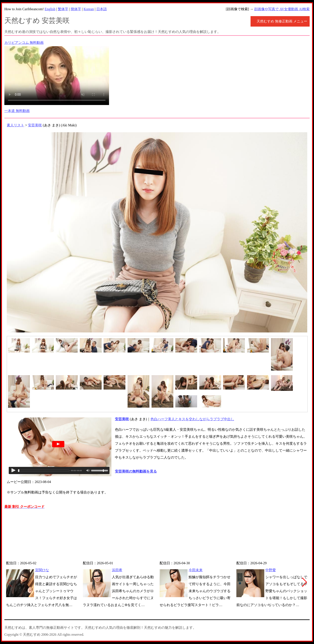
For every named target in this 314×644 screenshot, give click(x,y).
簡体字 (76, 9)
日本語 (102, 9)
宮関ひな (42, 570)
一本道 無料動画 (17, 111)
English (50, 9)
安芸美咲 (35, 125)
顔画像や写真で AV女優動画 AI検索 (282, 9)
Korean (89, 9)
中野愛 (271, 570)
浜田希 (117, 570)
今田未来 (196, 570)
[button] (305, 582)
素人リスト (15, 125)
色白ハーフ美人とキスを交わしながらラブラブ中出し (192, 419)
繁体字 (63, 9)
